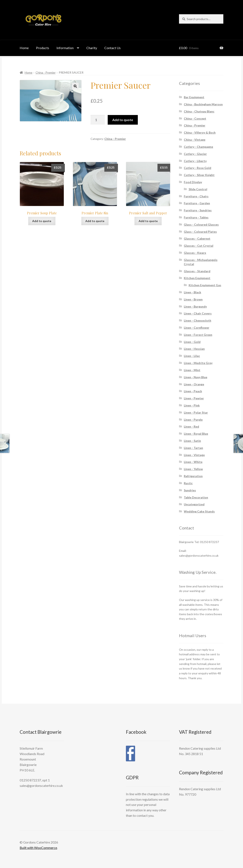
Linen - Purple (193, 420)
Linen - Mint (192, 370)
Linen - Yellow (193, 469)
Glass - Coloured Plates (200, 232)
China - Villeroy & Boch (200, 132)
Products (43, 48)
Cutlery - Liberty (195, 161)
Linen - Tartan (193, 448)
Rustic (188, 483)
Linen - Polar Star (196, 412)
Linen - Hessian (194, 349)
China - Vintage (195, 140)
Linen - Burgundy (195, 306)
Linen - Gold (192, 342)
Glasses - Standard (197, 271)
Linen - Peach (193, 391)
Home (24, 48)
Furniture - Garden (197, 203)
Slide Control (198, 189)
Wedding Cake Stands (199, 511)
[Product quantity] (98, 120)
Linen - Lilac (192, 356)
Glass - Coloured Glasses (201, 224)
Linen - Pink (192, 405)
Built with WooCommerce (38, 848)
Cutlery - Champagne (198, 147)
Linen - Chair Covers (198, 313)
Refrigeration (193, 476)
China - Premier (46, 72)
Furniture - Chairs (196, 196)
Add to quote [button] (42, 221)
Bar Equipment (194, 97)
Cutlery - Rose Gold (198, 168)
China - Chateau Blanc (199, 111)
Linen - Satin (192, 441)
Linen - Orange (194, 384)
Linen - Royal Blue (196, 434)
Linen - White (193, 462)
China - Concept (195, 118)
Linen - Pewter (194, 398)
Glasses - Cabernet (197, 238)
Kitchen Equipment (197, 278)
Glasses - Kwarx (195, 253)
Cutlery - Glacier (195, 154)
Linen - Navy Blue (196, 377)
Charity (92, 48)
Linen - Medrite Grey (198, 363)
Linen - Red (191, 426)
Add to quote (123, 120)
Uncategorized (194, 504)
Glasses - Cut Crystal (199, 246)
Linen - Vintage (194, 455)
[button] (75, 86)
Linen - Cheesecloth (198, 320)
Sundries (190, 490)
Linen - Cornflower (197, 328)
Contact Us (113, 48)
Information (65, 48)
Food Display (193, 182)
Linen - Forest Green (198, 335)
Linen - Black (192, 292)
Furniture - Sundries (198, 210)
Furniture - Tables (196, 217)
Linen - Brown (193, 299)
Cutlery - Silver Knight (199, 175)
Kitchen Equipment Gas (205, 285)
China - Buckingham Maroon (203, 104)
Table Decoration (196, 497)
